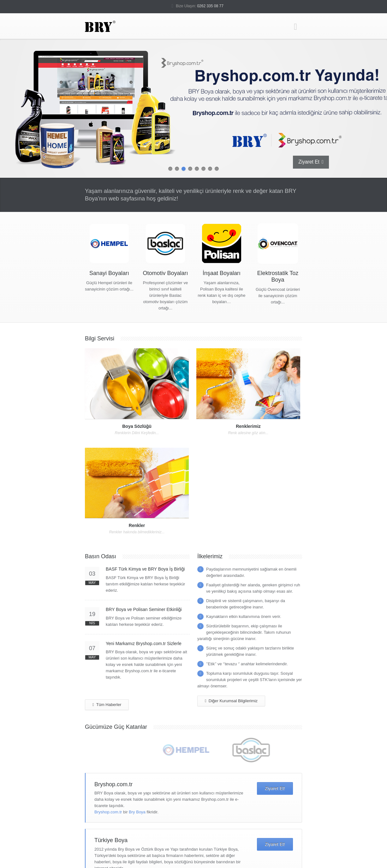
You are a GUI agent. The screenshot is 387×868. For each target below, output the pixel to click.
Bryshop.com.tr (108, 812)
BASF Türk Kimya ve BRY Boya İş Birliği (145, 569)
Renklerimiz (248, 426)
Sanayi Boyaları (109, 273)
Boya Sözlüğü (137, 426)
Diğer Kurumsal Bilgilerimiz (231, 701)
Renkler (137, 525)
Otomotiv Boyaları (165, 273)
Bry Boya (137, 812)
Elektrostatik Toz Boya (278, 276)
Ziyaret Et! (275, 788)
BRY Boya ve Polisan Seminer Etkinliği (144, 609)
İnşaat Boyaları (222, 273)
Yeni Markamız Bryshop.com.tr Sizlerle (144, 644)
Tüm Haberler (107, 705)
